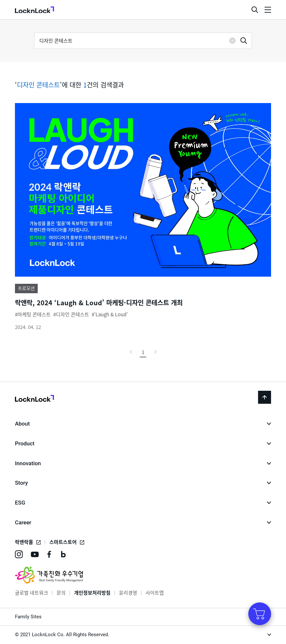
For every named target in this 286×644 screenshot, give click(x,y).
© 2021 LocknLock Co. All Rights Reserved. (62, 635)
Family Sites (28, 617)
